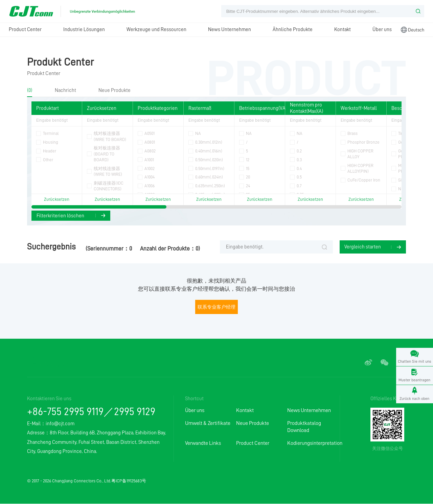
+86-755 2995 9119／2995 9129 (91, 412)
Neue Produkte (115, 90)
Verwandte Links (203, 443)
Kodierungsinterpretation (313, 443)
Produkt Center (60, 62)
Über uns (382, 29)
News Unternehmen (230, 29)
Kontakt (343, 29)
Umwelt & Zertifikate (208, 424)
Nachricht (65, 90)
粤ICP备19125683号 (129, 481)
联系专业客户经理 (216, 307)
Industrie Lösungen (84, 29)
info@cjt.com (60, 424)
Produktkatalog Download (304, 427)
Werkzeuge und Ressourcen (156, 29)
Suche (324, 247)
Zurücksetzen (57, 199)
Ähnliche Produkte (293, 29)
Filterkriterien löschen (60, 216)
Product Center (25, 29)
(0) (30, 90)
